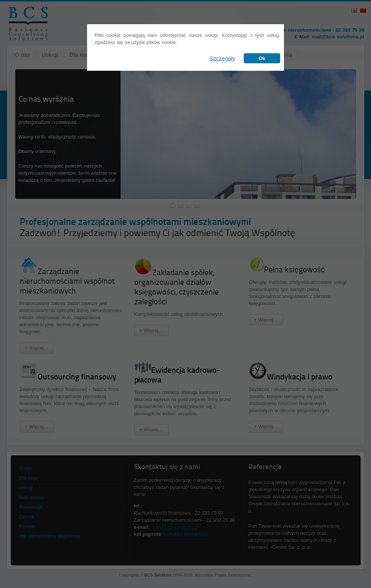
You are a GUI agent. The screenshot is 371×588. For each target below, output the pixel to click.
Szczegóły (222, 58)
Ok (262, 58)
